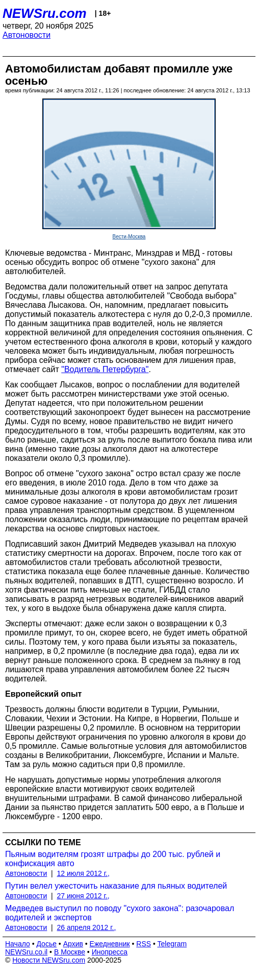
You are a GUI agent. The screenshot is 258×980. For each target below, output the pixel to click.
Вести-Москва (129, 237)
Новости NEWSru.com (49, 960)
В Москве (70, 952)
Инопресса (110, 952)
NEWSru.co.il (26, 952)
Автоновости (27, 35)
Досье (46, 944)
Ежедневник (110, 944)
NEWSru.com (45, 13)
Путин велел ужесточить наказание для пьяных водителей (116, 886)
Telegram (172, 944)
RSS (144, 944)
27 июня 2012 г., (83, 896)
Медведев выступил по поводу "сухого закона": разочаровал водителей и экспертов (120, 913)
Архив (73, 944)
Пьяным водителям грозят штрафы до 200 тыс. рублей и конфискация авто (113, 859)
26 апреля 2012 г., (87, 927)
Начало (18, 944)
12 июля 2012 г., (83, 873)
